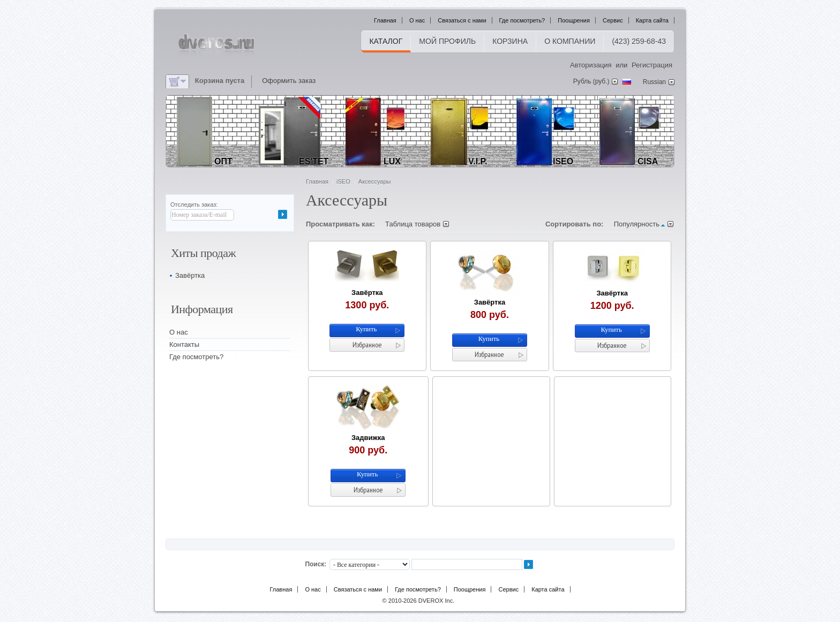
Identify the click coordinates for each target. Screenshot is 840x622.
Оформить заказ (289, 81)
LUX (392, 161)
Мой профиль (447, 41)
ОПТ (223, 161)
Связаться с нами (462, 20)
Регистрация (652, 65)
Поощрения (574, 20)
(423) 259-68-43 (639, 41)
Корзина (510, 41)
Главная (385, 20)
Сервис (613, 20)
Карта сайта (652, 20)
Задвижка (368, 438)
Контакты (184, 344)
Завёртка (367, 293)
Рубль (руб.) (591, 81)
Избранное (367, 345)
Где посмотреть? (522, 20)
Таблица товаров (413, 224)
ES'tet (314, 161)
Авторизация (591, 65)
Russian (654, 82)
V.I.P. (478, 161)
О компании (570, 41)
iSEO (563, 161)
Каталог (386, 41)
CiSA (648, 161)
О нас (417, 20)
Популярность (637, 224)
